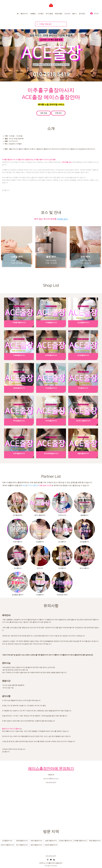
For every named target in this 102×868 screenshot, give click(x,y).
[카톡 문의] (58, 113)
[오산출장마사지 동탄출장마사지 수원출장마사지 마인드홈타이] (48, 860)
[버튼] (7, 841)
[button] (24, 14)
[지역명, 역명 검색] (51, 24)
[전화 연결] (44, 113)
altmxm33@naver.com (51, 779)
